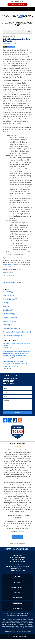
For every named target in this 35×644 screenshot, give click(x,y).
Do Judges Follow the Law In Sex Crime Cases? (17, 348)
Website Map (17, 608)
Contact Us (17, 9)
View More (17, 541)
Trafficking (8, 326)
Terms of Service (21, 621)
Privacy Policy (18, 592)
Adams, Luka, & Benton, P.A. (24, 637)
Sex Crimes (8, 292)
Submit (17, 417)
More (29, 9)
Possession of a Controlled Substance (17, 334)
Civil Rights (8, 311)
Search (29, 32)
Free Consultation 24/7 (17, 3)
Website (17, 586)
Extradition (11, 273)
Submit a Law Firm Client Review (18, 548)
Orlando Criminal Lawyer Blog (17, 16)
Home (6, 9)
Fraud (6, 303)
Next (19, 283)
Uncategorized (9, 314)
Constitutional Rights (12, 329)
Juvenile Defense (10, 299)
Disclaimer (17, 597)
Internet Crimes (9, 322)
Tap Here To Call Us (18, 4)
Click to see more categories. (13, 339)
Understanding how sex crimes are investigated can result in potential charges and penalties (15, 368)
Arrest (6, 307)
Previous (7, 283)
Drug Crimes (8, 296)
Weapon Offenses (10, 318)
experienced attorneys (11, 265)
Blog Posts (17, 613)
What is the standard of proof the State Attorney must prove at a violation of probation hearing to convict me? (17, 357)
